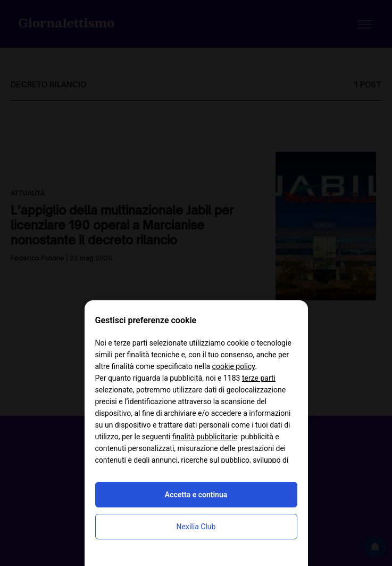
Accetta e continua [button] (196, 495)
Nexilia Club (196, 527)
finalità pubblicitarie (205, 437)
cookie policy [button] (234, 366)
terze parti (259, 378)
